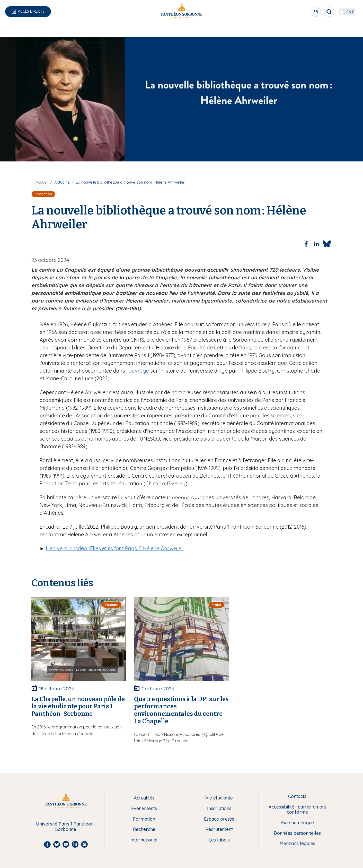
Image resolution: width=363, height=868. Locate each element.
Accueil (42, 182)
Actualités (144, 798)
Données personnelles (297, 833)
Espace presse (219, 819)
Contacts (297, 797)
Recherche (150, 30)
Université (44, 30)
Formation (97, 30)
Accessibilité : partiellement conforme (297, 810)
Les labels (219, 840)
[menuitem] (44, 30)
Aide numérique (297, 823)
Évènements (144, 809)
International (205, 30)
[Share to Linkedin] (316, 244)
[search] (313, 12)
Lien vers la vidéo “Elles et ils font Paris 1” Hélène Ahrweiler (115, 548)
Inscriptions (219, 809)
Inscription (318, 30)
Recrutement (219, 830)
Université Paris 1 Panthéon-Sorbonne (66, 827)
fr (300, 13)
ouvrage (139, 371)
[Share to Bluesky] (327, 244)
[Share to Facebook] (306, 244)
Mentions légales (297, 844)
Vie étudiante (263, 30)
